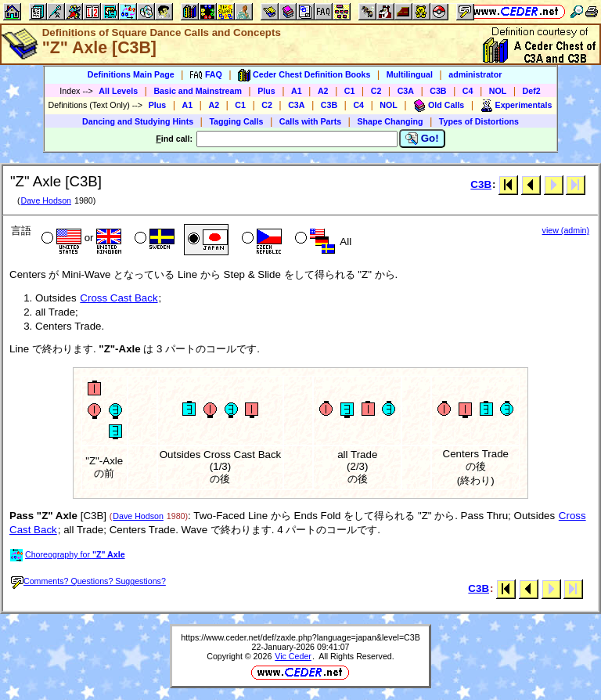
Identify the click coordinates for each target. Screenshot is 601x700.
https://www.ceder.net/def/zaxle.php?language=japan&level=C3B (300, 637)
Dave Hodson (46, 200)
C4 (468, 91)
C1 (350, 91)
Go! (422, 139)
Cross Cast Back (119, 298)
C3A (406, 91)
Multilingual (410, 74)
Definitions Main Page (131, 74)
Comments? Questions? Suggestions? (88, 581)
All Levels (118, 91)
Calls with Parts (310, 121)
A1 (297, 91)
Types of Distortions (479, 121)
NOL (498, 91)
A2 (323, 91)
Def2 (532, 91)
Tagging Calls (236, 121)
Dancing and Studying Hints (138, 121)
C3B (438, 91)
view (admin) (566, 230)
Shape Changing (390, 121)
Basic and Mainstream (198, 91)
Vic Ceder (293, 656)
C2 (376, 91)
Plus (266, 91)
